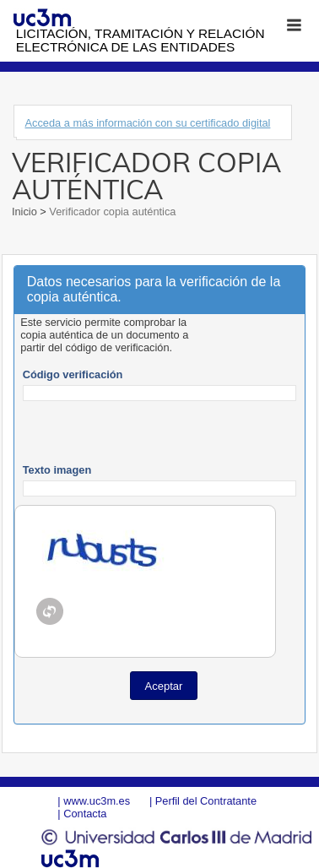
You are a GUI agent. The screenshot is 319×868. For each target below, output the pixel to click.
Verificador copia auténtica (111, 212)
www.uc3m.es (97, 801)
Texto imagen (57, 470)
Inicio (26, 212)
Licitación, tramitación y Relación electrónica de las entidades (141, 40)
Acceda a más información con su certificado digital (147, 123)
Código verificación (73, 374)
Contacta (85, 814)
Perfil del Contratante (206, 801)
